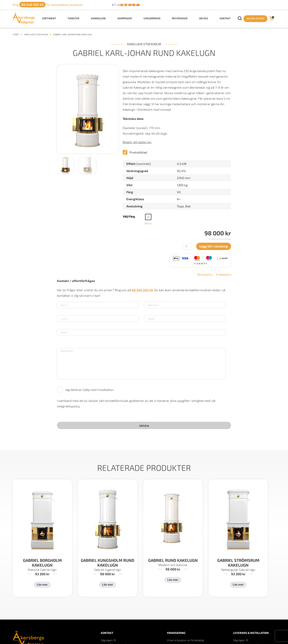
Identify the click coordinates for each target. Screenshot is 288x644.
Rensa (148, 223)
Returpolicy (205, 274)
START (16, 34)
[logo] (24, 23)
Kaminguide (98, 18)
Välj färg (129, 216)
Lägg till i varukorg (214, 246)
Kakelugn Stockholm (36, 34)
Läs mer (42, 584)
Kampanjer (125, 18)
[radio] (148, 217)
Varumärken (152, 18)
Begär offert (256, 18)
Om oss (204, 18)
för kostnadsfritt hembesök (48, 5)
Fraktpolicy (224, 274)
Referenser (180, 18)
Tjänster (73, 18)
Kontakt (225, 18)
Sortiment (49, 18)
